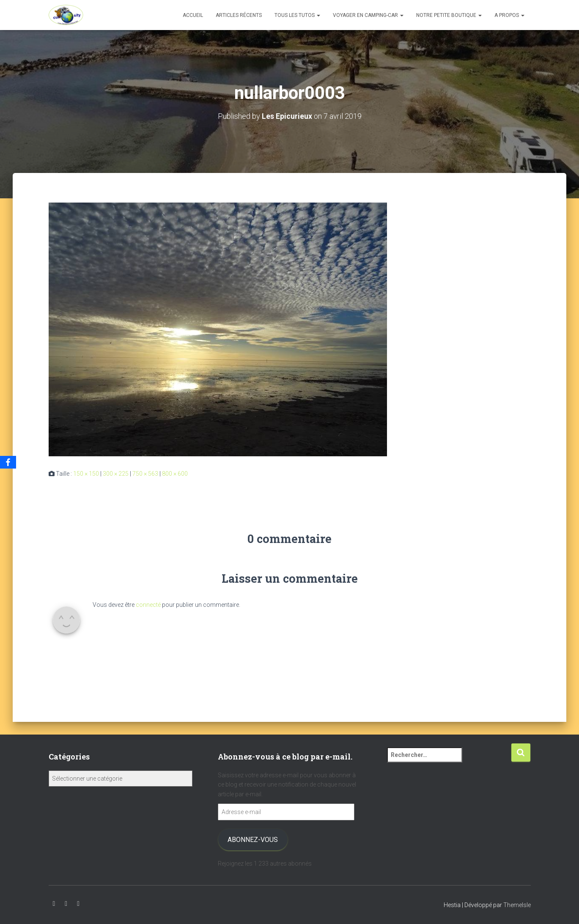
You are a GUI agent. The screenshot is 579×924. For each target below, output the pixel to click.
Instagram (66, 904)
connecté (148, 605)
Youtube (54, 904)
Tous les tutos (297, 15)
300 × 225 (116, 474)
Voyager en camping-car (368, 15)
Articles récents (239, 15)
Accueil (193, 15)
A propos (509, 15)
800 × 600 (175, 474)
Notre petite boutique (449, 15)
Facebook (78, 904)
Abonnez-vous (253, 840)
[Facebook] (8, 462)
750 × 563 (145, 474)
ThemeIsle (517, 905)
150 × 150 (86, 474)
